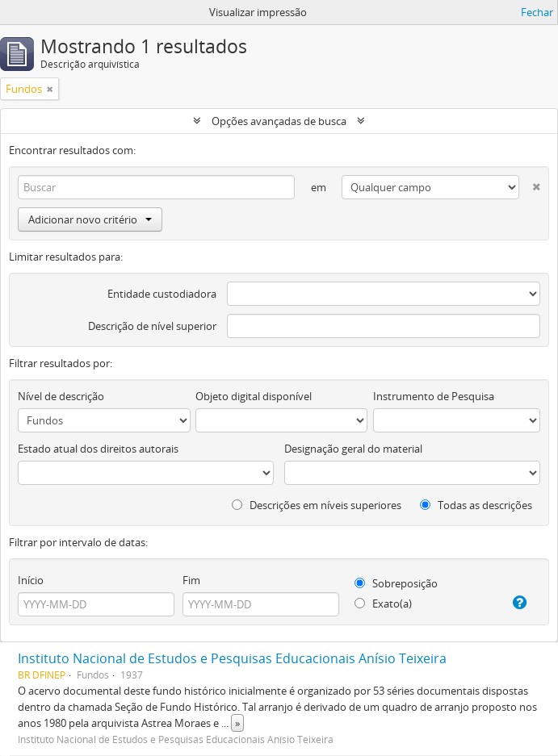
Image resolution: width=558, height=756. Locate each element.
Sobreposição (396, 583)
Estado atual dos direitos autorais (98, 449)
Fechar (537, 12)
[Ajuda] (516, 603)
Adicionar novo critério (90, 219)
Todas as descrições (476, 505)
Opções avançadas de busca (279, 121)
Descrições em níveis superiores (317, 505)
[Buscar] (156, 187)
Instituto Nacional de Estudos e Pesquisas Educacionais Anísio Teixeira (232, 658)
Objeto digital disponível (254, 396)
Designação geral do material (353, 449)
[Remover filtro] (50, 89)
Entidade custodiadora (162, 294)
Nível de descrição (61, 396)
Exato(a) (383, 604)
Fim (191, 580)
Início (31, 580)
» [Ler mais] (237, 723)
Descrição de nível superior (152, 326)
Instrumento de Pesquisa (434, 396)
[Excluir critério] (530, 184)
